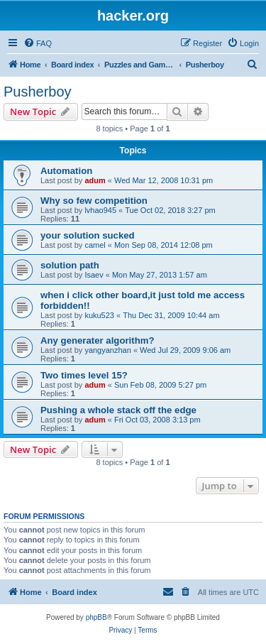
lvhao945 (100, 210)
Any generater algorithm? (97, 340)
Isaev (94, 275)
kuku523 (99, 315)
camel (95, 245)
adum (95, 180)
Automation (66, 171)
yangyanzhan (107, 350)
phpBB (96, 617)
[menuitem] (38, 43)
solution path (70, 265)
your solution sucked (88, 235)
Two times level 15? (84, 375)
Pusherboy (38, 92)
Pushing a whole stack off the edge (118, 410)
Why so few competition (94, 201)
